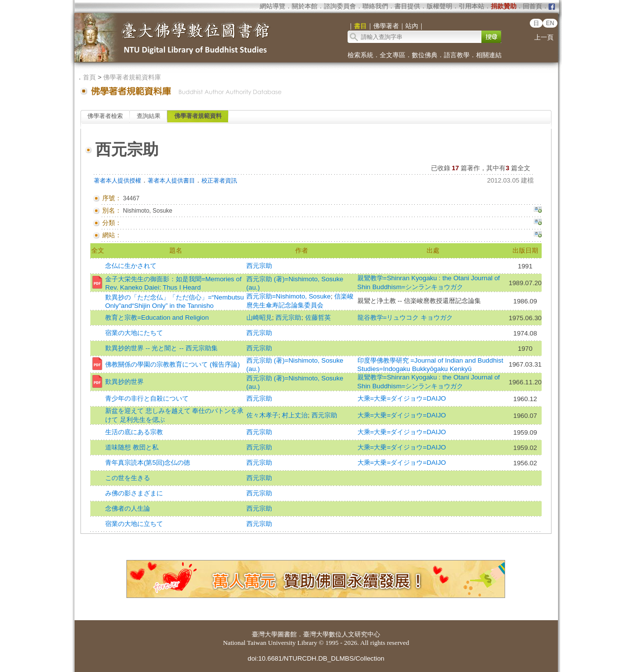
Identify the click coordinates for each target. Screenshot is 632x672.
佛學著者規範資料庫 (132, 77)
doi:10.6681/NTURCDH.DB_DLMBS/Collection (316, 658)
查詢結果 (149, 116)
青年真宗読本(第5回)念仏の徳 (148, 463)
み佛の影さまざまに (134, 493)
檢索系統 (360, 55)
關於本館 (305, 6)
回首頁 (533, 6)
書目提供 (407, 6)
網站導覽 (273, 6)
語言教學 (457, 55)
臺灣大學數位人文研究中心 (342, 634)
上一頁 (544, 37)
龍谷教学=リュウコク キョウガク (405, 317)
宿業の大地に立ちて (134, 524)
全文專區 (393, 55)
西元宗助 (259, 266)
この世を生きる (128, 478)
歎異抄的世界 (124, 382)
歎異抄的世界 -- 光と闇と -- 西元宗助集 (161, 348)
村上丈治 (295, 415)
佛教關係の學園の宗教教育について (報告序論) (173, 364)
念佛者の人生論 (128, 508)
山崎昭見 (259, 317)
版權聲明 (439, 6)
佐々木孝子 (262, 415)
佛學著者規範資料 (198, 116)
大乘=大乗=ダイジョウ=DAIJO (402, 398)
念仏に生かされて (131, 266)
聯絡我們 (375, 6)
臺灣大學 (265, 634)
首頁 (89, 77)
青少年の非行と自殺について (147, 398)
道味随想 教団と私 (132, 447)
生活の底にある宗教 (134, 432)
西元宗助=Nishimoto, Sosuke (289, 296)
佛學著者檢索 (105, 116)
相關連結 (489, 55)
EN (550, 23)
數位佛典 (425, 55)
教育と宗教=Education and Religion (157, 317)
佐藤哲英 (318, 317)
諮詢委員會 (340, 6)
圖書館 (287, 634)
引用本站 (472, 6)
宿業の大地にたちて (134, 333)
